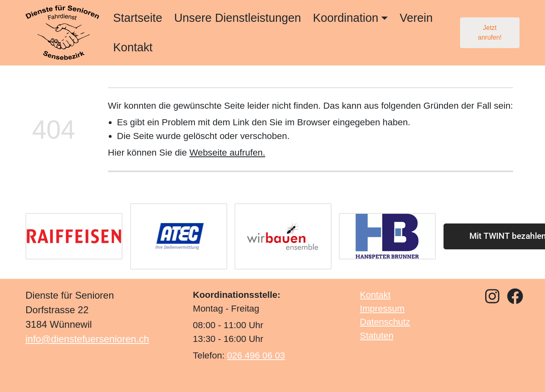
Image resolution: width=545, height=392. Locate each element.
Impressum (382, 308)
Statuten (377, 335)
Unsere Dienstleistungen (238, 18)
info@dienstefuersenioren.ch (87, 339)
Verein (416, 18)
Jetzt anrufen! (490, 33)
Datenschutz (385, 322)
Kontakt (133, 47)
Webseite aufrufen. (227, 153)
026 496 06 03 (256, 355)
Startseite (138, 18)
